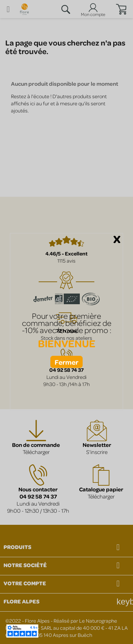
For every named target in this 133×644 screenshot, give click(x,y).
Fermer (66, 362)
